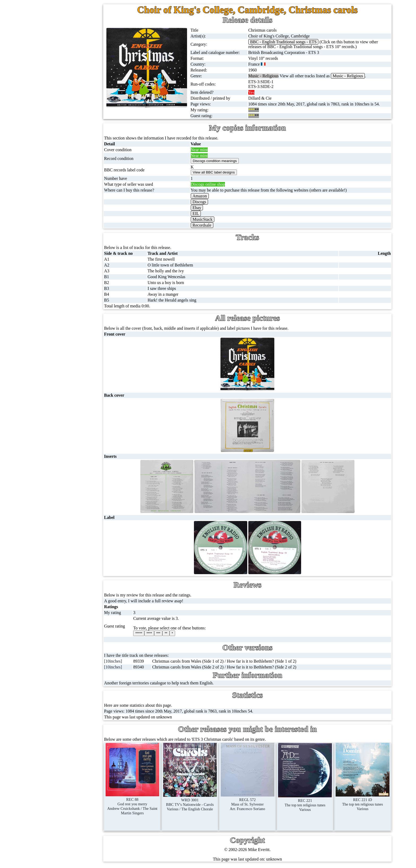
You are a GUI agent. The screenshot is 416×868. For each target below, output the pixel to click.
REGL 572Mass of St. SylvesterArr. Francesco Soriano (250, 801)
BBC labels (65, 329)
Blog (64, 501)
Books (51, 261)
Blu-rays (53, 197)
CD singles (55, 82)
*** (164, 633)
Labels (66, 437)
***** (144, 633)
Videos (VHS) (57, 171)
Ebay (201, 208)
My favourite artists (77, 425)
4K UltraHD (56, 209)
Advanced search (75, 514)
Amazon (204, 196)
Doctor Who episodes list (77, 392)
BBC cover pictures (72, 341)
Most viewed (71, 476)
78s (48, 95)
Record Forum (73, 463)
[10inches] (119, 661)
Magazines (55, 248)
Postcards (53, 222)
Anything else (57, 286)
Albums (52, 133)
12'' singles (55, 56)
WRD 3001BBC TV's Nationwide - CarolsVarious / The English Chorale (194, 801)
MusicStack (207, 219)
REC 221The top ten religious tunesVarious (307, 801)
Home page (55, 31)
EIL (200, 213)
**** (155, 633)
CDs (49, 158)
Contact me (70, 488)
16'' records (55, 120)
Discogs (203, 202)
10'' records (55, 107)
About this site (73, 450)
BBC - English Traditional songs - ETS (286, 42)
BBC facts (64, 367)
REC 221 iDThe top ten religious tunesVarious (363, 801)
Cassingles (54, 69)
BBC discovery (69, 316)
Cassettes (53, 146)
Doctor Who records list (76, 380)
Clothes (52, 273)
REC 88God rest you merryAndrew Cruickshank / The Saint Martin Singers (138, 803)
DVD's (51, 184)
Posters (51, 235)
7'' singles (54, 44)
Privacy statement (75, 527)
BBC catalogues (70, 354)
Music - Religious (351, 76)
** (171, 633)
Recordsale (206, 225)
